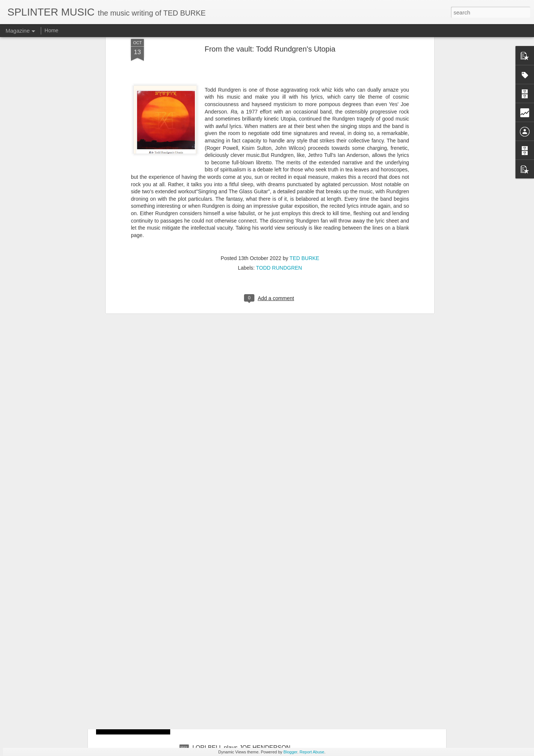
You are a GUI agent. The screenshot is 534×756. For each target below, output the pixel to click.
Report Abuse (312, 752)
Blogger (290, 752)
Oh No (201, 663)
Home (51, 30)
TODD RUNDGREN (279, 163)
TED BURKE (304, 154)
